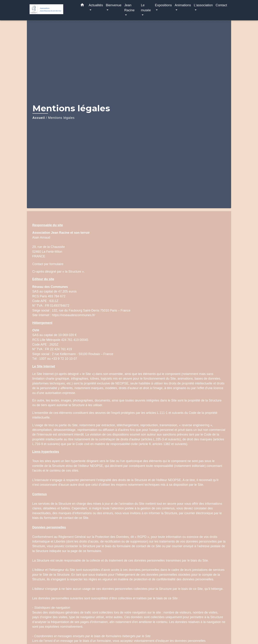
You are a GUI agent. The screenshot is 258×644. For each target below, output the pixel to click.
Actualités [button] (96, 5)
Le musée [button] (146, 8)
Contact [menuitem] (221, 5)
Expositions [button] (163, 5)
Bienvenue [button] (114, 5)
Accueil (39, 118)
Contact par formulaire (48, 264)
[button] (82, 6)
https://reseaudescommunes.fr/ (74, 315)
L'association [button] (203, 5)
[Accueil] (52, 10)
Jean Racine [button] (129, 8)
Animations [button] (183, 5)
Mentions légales (61, 118)
